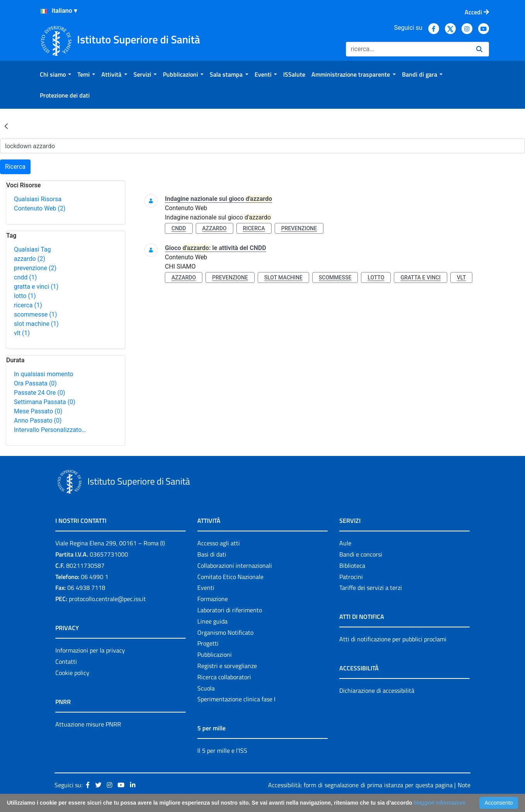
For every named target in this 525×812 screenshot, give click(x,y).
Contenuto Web (40, 208)
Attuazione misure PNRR (88, 724)
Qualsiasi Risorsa (38, 199)
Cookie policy (72, 673)
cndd (25, 277)
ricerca (28, 305)
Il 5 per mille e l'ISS (222, 750)
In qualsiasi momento (44, 374)
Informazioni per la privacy (90, 650)
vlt (22, 333)
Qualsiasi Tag (32, 249)
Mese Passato (38, 411)
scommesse (35, 314)
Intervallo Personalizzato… (50, 430)
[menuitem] (56, 74)
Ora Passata (35, 383)
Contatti (66, 661)
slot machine (36, 324)
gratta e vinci (36, 287)
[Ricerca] (408, 49)
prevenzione (35, 268)
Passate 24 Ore (39, 393)
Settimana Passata (44, 402)
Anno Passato (38, 421)
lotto (25, 296)
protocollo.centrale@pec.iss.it (107, 599)
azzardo (30, 259)
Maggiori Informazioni (439, 803)
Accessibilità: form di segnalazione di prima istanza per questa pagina (360, 785)
